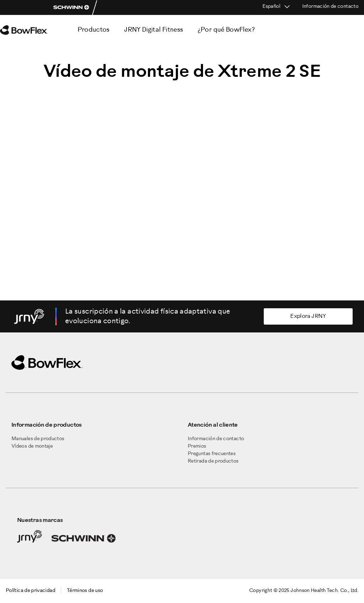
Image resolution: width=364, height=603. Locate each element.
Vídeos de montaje (32, 446)
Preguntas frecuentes (212, 454)
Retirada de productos (213, 461)
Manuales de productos (38, 439)
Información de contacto (330, 7)
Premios (197, 446)
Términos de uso (85, 591)
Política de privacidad (30, 591)
